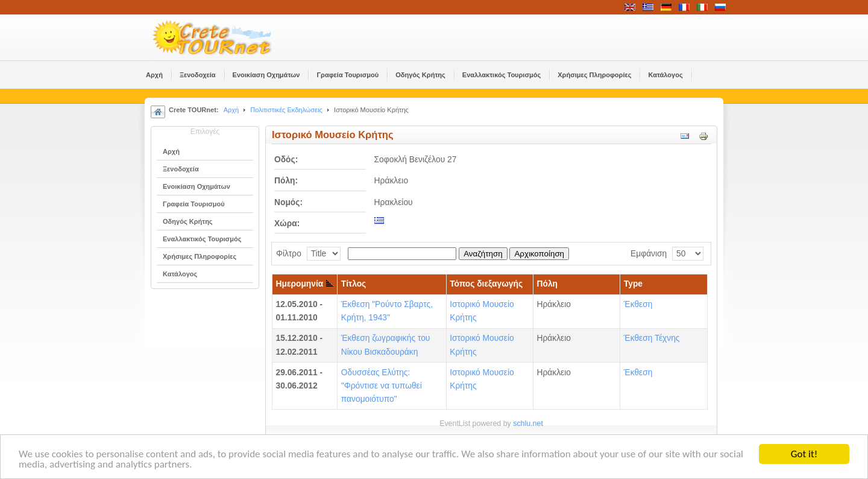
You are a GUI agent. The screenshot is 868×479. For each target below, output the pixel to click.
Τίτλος (354, 284)
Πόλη (548, 284)
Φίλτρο (289, 254)
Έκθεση (638, 304)
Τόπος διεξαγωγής (486, 284)
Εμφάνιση (649, 254)
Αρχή (231, 110)
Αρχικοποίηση (539, 254)
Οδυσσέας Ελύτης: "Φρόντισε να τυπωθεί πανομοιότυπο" (382, 386)
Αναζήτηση (483, 254)
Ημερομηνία (305, 284)
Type (633, 284)
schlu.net (528, 423)
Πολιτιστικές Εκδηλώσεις (286, 110)
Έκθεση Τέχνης (652, 338)
